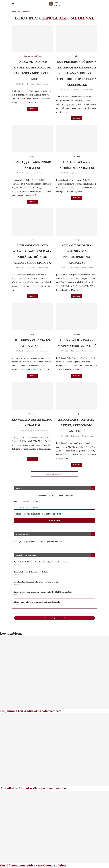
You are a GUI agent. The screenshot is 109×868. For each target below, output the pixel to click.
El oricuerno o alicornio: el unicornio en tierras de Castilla (37, 602)
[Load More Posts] (55, 474)
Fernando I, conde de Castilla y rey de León (31, 572)
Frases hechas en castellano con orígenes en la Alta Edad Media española (43, 592)
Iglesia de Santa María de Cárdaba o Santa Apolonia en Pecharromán (42, 562)
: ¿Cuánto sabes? (54, 618)
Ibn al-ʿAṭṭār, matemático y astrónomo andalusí (33, 866)
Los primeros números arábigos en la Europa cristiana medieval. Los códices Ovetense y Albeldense (77, 73)
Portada (14, 12)
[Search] (96, 4)
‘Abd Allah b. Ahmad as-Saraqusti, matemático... (34, 788)
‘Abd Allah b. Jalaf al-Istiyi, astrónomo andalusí (77, 425)
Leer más (32, 109)
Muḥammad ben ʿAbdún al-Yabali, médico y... (32, 711)
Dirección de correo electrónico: (28, 502)
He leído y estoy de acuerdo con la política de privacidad (39, 514)
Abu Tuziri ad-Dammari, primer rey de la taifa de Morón (37, 582)
